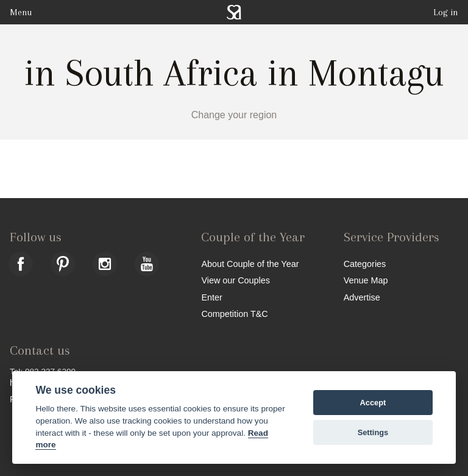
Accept (373, 403)
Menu (21, 12)
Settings (373, 432)
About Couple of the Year (250, 264)
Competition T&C (234, 314)
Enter (211, 297)
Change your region (234, 115)
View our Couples (236, 280)
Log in (446, 12)
